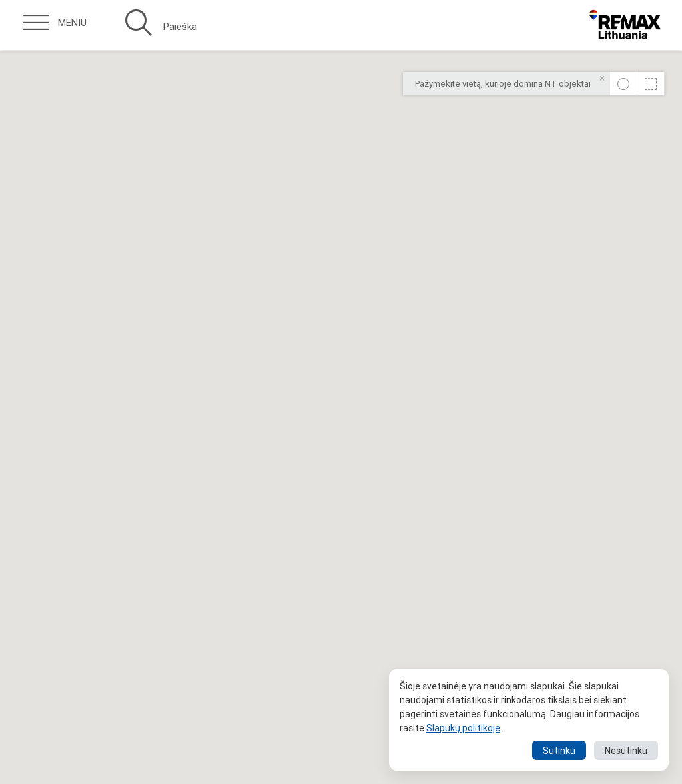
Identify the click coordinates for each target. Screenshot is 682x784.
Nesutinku (626, 751)
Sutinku (559, 751)
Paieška (161, 27)
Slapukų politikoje (463, 728)
